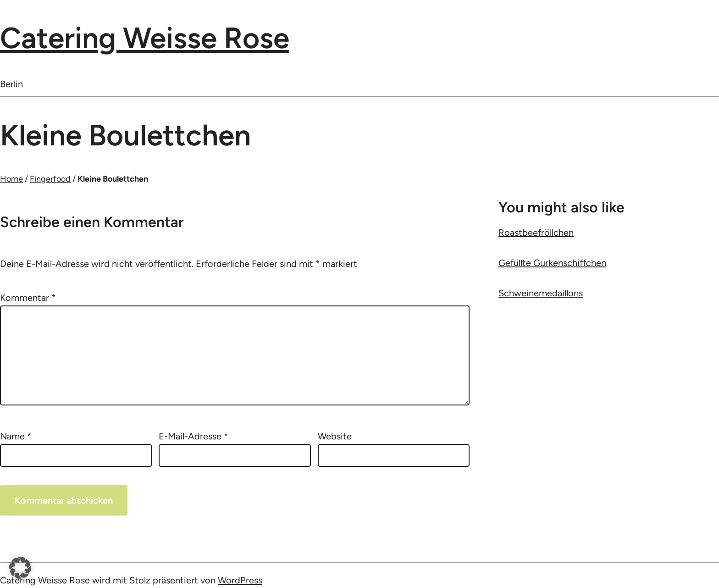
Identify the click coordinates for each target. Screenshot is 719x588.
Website (335, 436)
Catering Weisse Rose (145, 38)
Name (16, 436)
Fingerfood (50, 179)
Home (11, 179)
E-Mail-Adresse (194, 436)
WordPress (240, 580)
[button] (20, 568)
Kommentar (28, 298)
